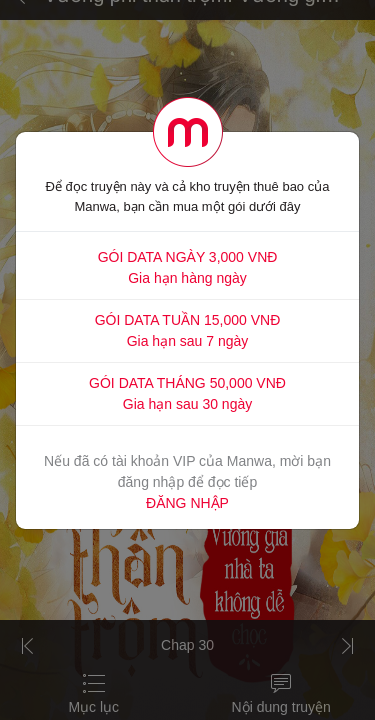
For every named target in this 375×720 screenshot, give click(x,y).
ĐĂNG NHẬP (187, 503)
